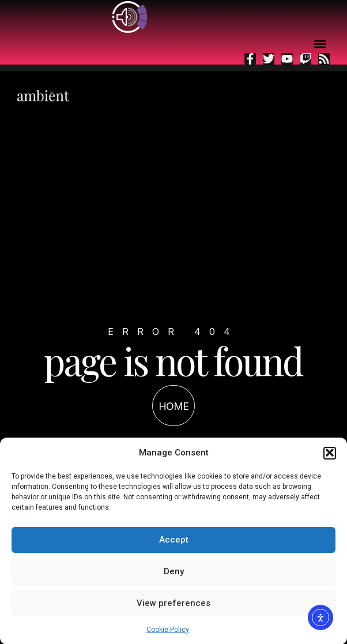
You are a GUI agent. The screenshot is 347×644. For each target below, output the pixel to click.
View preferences (173, 605)
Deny (174, 573)
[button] (330, 454)
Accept (174, 541)
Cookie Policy (168, 631)
